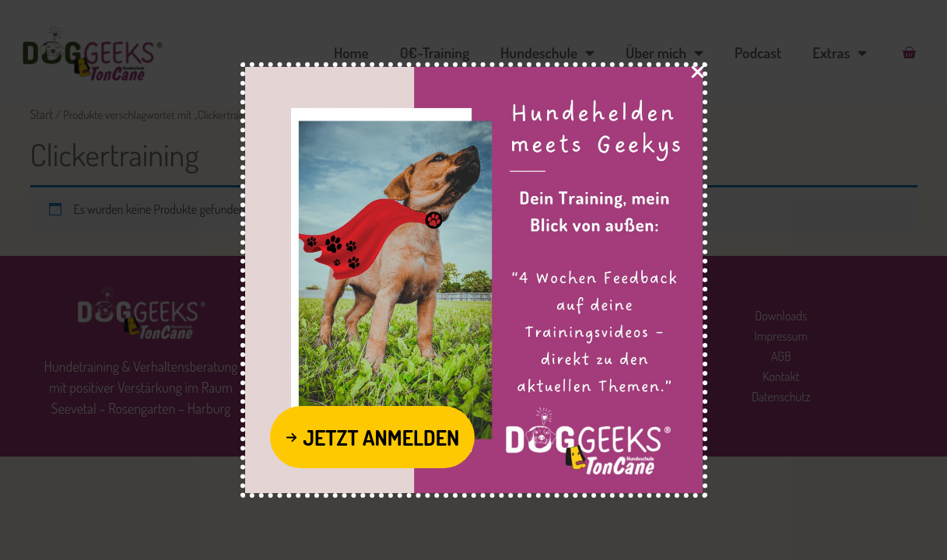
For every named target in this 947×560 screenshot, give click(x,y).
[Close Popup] (698, 74)
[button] (373, 437)
